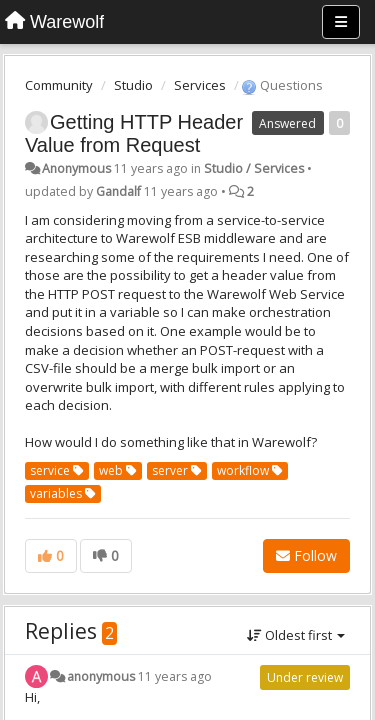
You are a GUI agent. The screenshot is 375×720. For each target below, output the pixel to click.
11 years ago (175, 676)
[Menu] (341, 22)
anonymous (101, 676)
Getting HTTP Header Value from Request (134, 133)
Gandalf (118, 191)
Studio (133, 85)
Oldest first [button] (296, 635)
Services (200, 85)
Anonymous (76, 168)
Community (59, 85)
